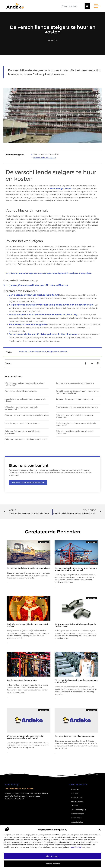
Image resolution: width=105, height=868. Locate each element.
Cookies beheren (53, 864)
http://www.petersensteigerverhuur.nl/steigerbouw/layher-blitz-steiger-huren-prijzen (49, 273)
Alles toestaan (53, 856)
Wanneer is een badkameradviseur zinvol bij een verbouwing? (24, 384)
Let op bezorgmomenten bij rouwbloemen (22, 423)
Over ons (75, 789)
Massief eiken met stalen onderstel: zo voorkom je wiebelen (25, 400)
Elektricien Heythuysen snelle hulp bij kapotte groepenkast (75, 416)
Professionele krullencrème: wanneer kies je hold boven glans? (76, 424)
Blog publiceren (78, 802)
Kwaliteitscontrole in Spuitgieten (28, 324)
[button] (100, 830)
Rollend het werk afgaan (45, 158)
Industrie (53, 40)
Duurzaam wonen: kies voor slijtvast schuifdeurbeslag (27, 415)
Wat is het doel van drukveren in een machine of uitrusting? (44, 315)
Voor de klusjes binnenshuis (46, 154)
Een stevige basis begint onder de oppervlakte (28, 568)
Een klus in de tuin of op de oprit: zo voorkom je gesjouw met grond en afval (76, 569)
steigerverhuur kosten (57, 352)
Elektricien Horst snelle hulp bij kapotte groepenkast (26, 439)
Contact (74, 806)
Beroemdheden (78, 814)
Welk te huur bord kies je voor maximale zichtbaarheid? (21, 408)
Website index (77, 822)
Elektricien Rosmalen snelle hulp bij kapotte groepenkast (23, 432)
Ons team (75, 793)
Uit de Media (76, 818)
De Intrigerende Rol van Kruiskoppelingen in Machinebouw (43, 334)
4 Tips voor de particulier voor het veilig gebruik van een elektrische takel (52, 305)
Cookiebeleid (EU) (78, 810)
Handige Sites (77, 797)
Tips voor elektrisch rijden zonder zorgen (21, 391)
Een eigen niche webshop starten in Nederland (75, 383)
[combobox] (73, 6)
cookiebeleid (76, 847)
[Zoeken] (87, 6)
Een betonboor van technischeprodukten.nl (34, 295)
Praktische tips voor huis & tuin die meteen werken (77, 407)
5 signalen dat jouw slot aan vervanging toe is (75, 399)
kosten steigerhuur (37, 352)
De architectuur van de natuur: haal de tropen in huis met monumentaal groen (78, 392)
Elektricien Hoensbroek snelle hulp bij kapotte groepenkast (75, 432)
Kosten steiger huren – (61, 189)
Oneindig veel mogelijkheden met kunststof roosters (27, 625)
